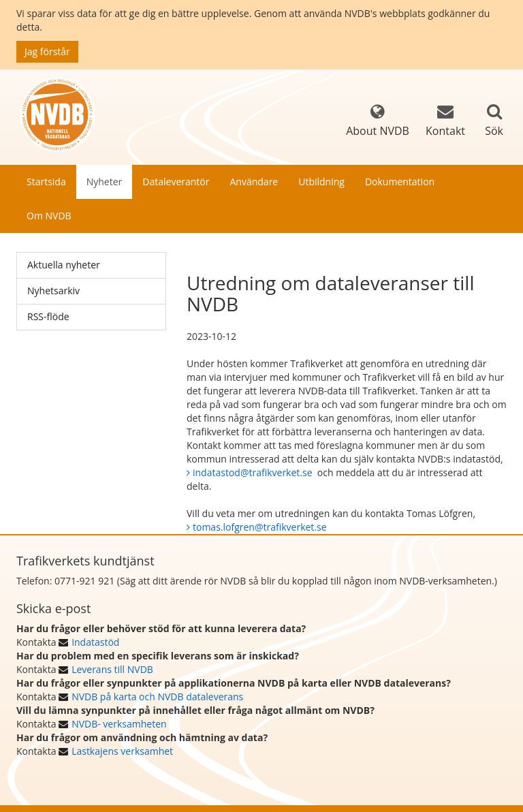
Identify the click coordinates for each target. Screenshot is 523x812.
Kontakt (445, 121)
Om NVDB (49, 216)
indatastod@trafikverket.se (253, 472)
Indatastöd (95, 642)
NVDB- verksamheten (119, 724)
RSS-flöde (48, 316)
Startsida (46, 182)
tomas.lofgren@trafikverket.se (260, 527)
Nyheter (105, 182)
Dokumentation (400, 182)
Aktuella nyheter (64, 265)
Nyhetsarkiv (53, 291)
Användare (254, 182)
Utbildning (321, 182)
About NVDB (378, 121)
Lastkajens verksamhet (122, 751)
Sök (494, 131)
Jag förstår (47, 51)
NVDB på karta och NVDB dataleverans (157, 697)
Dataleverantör (176, 182)
